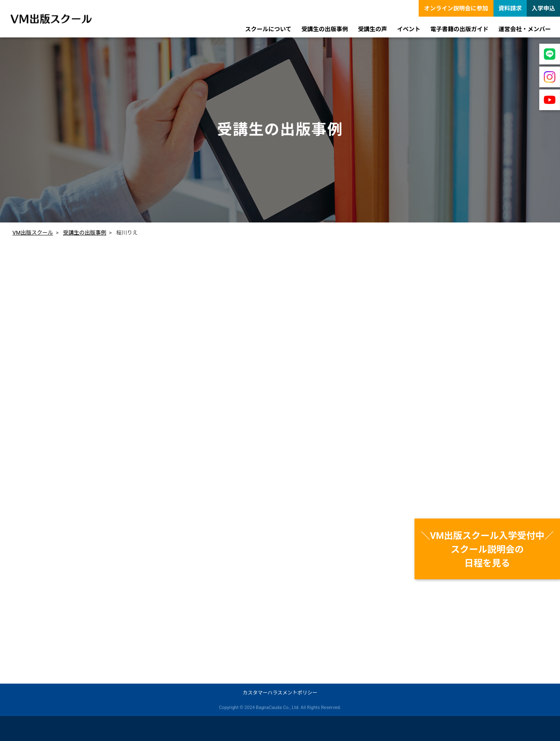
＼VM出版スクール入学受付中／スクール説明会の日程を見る (487, 550)
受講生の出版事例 (84, 233)
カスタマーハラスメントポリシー (280, 693)
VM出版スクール (33, 233)
